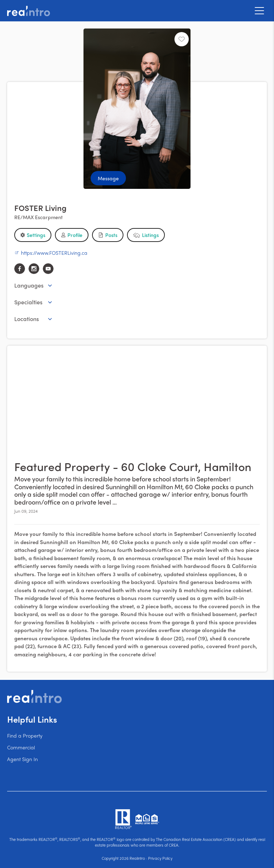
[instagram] (34, 269)
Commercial (21, 747)
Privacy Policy (160, 858)
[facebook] (20, 269)
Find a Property (25, 735)
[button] (33, 235)
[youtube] (48, 269)
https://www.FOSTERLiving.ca (51, 253)
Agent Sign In (22, 759)
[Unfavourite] (182, 39)
